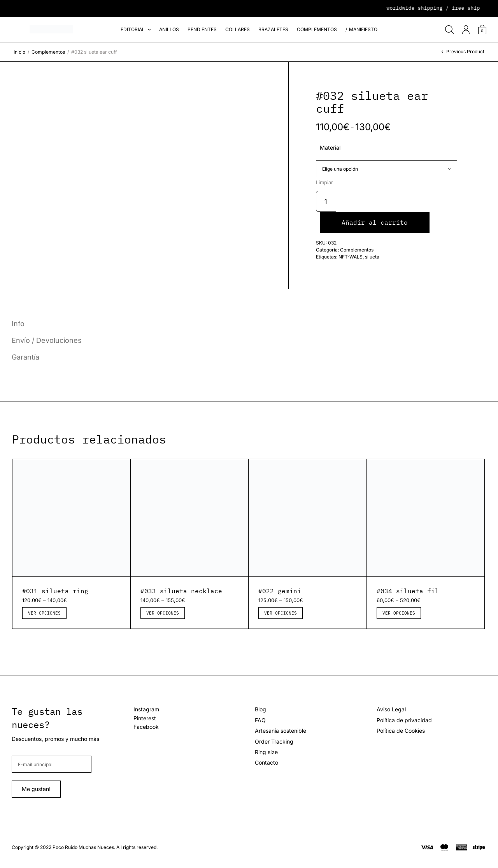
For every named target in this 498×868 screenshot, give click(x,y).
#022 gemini (280, 591)
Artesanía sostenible (281, 731)
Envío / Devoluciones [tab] (47, 341)
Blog (260, 709)
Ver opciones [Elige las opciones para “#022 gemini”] (281, 613)
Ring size (266, 752)
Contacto (267, 762)
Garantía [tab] (25, 357)
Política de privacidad (404, 720)
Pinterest (145, 718)
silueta (372, 257)
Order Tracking (274, 741)
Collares (238, 29)
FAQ (260, 720)
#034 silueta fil (408, 591)
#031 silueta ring (55, 591)
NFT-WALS (351, 257)
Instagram (146, 709)
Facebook (146, 727)
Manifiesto (363, 29)
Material (330, 148)
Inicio (19, 52)
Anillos (169, 29)
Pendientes (202, 29)
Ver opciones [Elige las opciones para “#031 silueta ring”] (44, 613)
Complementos (317, 29)
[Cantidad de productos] (326, 201)
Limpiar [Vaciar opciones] (324, 183)
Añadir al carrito (375, 222)
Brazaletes (273, 29)
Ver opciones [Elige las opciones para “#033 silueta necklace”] (163, 613)
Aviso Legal (391, 709)
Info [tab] (18, 324)
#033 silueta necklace (181, 591)
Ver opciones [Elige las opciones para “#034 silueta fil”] (399, 613)
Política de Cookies (401, 731)
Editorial (133, 29)
